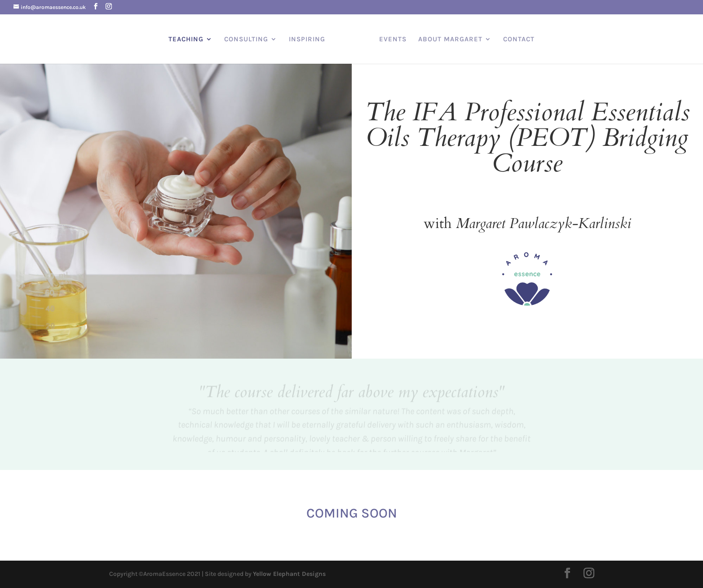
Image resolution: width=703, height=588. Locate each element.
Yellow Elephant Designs (289, 574)
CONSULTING (246, 39)
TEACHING (186, 39)
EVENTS (393, 39)
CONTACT (519, 39)
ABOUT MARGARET (450, 39)
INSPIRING (307, 39)
